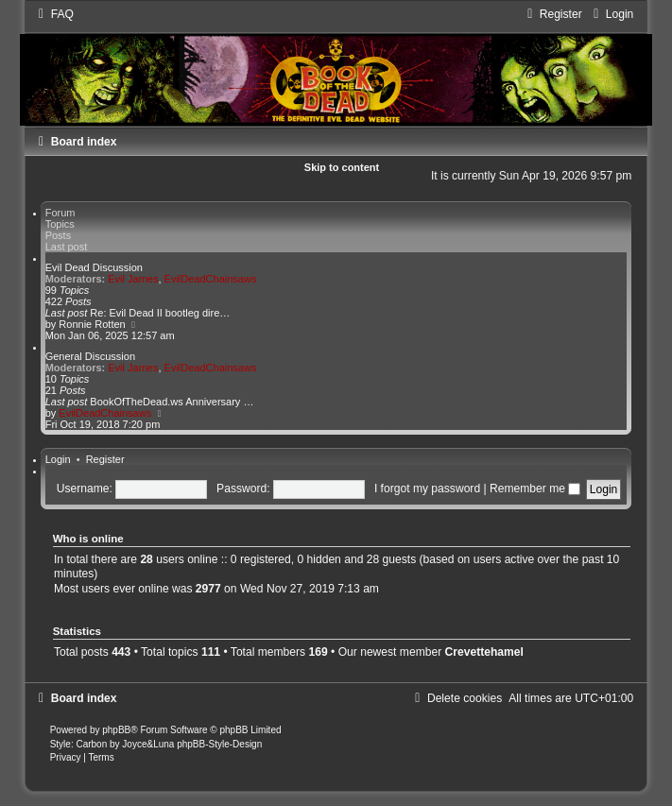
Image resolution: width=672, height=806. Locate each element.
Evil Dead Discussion (94, 267)
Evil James (133, 279)
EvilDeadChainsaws (211, 279)
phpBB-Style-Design (219, 744)
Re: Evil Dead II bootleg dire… (160, 313)
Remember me (535, 489)
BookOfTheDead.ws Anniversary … (172, 402)
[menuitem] (54, 14)
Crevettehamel (484, 652)
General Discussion (90, 356)
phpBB (116, 730)
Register (105, 459)
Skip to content (342, 167)
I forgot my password (427, 489)
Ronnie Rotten (92, 324)
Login (58, 459)
